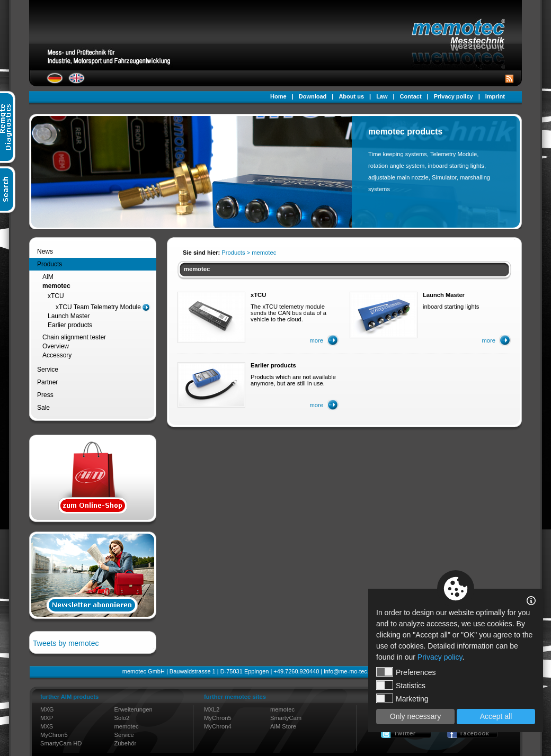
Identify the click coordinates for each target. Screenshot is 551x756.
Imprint (495, 96)
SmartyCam (286, 718)
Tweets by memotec (66, 643)
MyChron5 (54, 735)
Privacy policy (454, 96)
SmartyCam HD (61, 743)
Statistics (401, 685)
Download (313, 96)
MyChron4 (218, 726)
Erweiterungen (134, 709)
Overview (56, 346)
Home (278, 96)
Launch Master (69, 316)
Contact (411, 96)
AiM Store (283, 726)
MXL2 (212, 709)
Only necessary (415, 716)
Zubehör (126, 743)
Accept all (496, 716)
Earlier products (70, 325)
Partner (47, 382)
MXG (47, 709)
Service (48, 370)
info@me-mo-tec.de (349, 671)
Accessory (57, 355)
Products (50, 264)
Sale (43, 408)
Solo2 (122, 718)
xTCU (56, 296)
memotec (56, 286)
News (45, 251)
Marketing (402, 698)
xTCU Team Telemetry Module (98, 307)
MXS (47, 726)
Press (45, 395)
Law (382, 96)
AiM (48, 277)
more (317, 340)
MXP (47, 718)
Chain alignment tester (74, 337)
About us (351, 96)
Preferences (406, 672)
